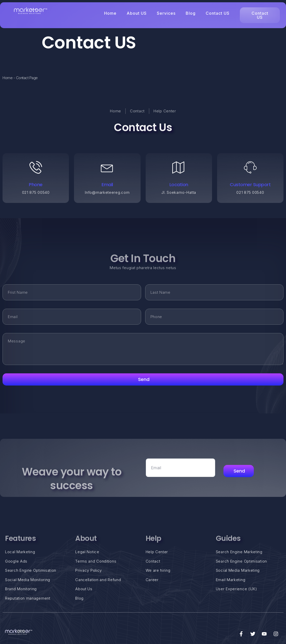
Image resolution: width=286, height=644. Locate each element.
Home (110, 13)
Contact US (218, 13)
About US (137, 13)
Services (166, 13)
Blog (191, 13)
